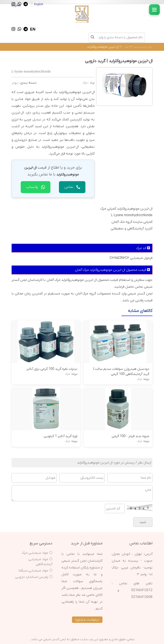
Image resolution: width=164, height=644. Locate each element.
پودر (126, 47)
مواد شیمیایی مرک (35, 553)
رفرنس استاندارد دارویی (32, 577)
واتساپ (36, 187)
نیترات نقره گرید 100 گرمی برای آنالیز (52, 369)
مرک (85, 83)
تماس (72, 187)
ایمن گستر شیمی (143, 47)
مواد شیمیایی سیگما (33, 571)
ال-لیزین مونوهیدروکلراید (103, 47)
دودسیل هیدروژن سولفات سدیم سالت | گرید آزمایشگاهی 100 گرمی (121, 372)
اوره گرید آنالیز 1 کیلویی (61, 436)
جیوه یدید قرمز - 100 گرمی (130, 436)
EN (33, 29)
